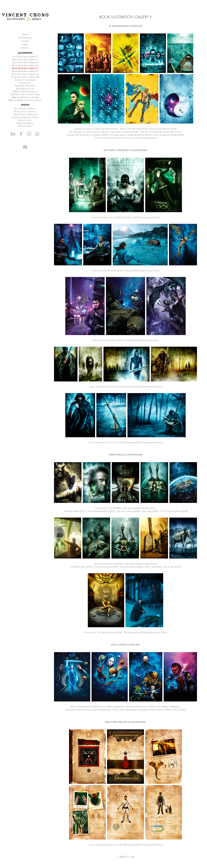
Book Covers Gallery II (25, 111)
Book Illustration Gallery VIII (25, 77)
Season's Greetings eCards (25, 117)
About (25, 34)
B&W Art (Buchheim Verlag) (25, 97)
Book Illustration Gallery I (25, 57)
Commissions (25, 38)
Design (25, 105)
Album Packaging (25, 123)
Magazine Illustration (25, 86)
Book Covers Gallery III (25, 114)
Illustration (25, 53)
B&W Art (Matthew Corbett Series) (25, 100)
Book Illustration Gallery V (25, 68)
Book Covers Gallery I (25, 108)
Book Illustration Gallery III (25, 62)
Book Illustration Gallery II (25, 60)
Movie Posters (25, 120)
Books (25, 48)
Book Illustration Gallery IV (25, 65)
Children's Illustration (25, 80)
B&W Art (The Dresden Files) (25, 94)
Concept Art (25, 83)
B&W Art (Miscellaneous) (25, 92)
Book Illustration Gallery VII (25, 74)
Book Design (25, 126)
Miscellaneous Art (25, 89)
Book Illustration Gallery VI (25, 71)
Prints (25, 44)
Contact (25, 41)
